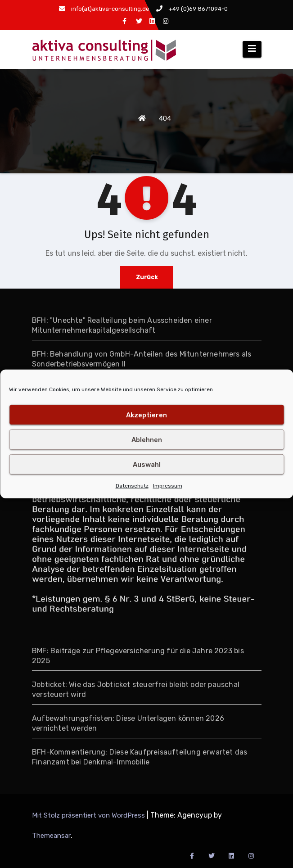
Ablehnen (147, 439)
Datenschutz (132, 486)
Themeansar (51, 836)
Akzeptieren (146, 415)
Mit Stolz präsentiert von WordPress (89, 815)
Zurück (147, 277)
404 (165, 118)
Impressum (168, 486)
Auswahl (147, 464)
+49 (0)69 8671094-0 (192, 9)
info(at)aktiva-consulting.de (104, 9)
